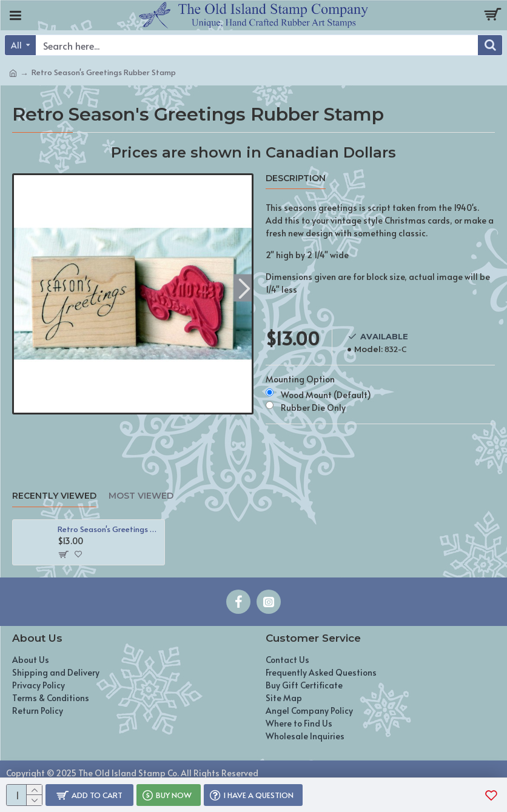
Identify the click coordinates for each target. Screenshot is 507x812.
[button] (244, 288)
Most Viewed (141, 496)
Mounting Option (300, 379)
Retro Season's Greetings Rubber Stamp (109, 529)
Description (296, 178)
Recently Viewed (54, 496)
